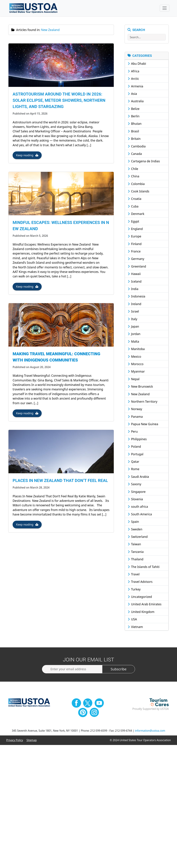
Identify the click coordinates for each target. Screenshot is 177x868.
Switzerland (138, 537)
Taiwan (134, 545)
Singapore (137, 492)
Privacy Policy (15, 741)
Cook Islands (139, 192)
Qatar (134, 462)
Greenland (137, 267)
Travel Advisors (140, 582)
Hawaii (134, 274)
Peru (133, 432)
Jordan (134, 334)
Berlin (134, 116)
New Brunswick (140, 387)
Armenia (136, 87)
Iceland (135, 282)
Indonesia (137, 297)
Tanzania (136, 552)
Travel (134, 575)
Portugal (136, 454)
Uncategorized (140, 597)
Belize (134, 109)
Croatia (135, 199)
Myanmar (136, 372)
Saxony (135, 484)
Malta (133, 342)
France (134, 252)
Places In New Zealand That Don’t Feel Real (60, 484)
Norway (135, 409)
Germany (136, 259)
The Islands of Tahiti (144, 567)
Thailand (136, 559)
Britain (134, 139)
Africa (134, 71)
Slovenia (135, 499)
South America (140, 514)
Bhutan (135, 124)
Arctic (133, 79)
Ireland (134, 304)
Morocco (136, 364)
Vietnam (135, 627)
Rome (134, 469)
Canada (135, 154)
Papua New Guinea (143, 424)
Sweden (135, 530)
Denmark (136, 214)
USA (132, 620)
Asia (132, 94)
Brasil (133, 132)
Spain (133, 522)
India (133, 289)
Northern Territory (143, 402)
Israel (133, 312)
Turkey (134, 590)
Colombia (136, 184)
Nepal (134, 379)
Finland (135, 244)
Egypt (133, 222)
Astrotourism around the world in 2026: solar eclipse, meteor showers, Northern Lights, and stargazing (59, 102)
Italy (132, 319)
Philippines (137, 439)
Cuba (133, 207)
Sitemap (32, 741)
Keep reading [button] (27, 156)
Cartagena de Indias (144, 162)
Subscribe (119, 669)
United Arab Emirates (145, 605)
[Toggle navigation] (165, 8)
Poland (134, 447)
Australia (136, 102)
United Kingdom (141, 612)
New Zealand (139, 394)
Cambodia (137, 147)
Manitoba (136, 349)
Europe (135, 237)
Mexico (134, 357)
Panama (135, 417)
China (134, 177)
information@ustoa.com (150, 731)
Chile (133, 169)
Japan (133, 327)
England (135, 229)
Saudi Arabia (138, 477)
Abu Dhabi (137, 64)
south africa (138, 507)
